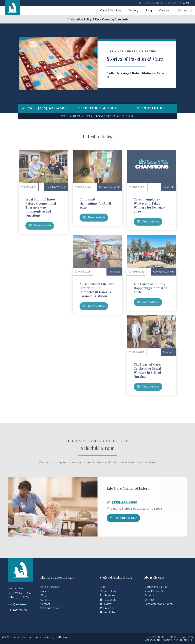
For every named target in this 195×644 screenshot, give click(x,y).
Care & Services (111, 11)
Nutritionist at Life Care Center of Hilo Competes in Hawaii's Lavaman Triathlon (97, 290)
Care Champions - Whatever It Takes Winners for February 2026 (150, 205)
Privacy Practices (181, 637)
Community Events (110, 187)
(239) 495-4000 (125, 513)
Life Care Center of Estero (110, 116)
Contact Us (185, 11)
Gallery (134, 11)
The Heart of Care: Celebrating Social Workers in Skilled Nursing (147, 370)
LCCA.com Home (151, 3)
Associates (114, 272)
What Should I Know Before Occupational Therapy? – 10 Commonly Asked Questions (41, 207)
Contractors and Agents (159, 604)
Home (62, 116)
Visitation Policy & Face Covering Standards (97, 19)
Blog (149, 11)
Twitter (106, 604)
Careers (164, 11)
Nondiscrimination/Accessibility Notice (167, 640)
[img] (23, 108)
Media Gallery (108, 591)
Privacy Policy (155, 637)
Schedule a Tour (97, 108)
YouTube (108, 612)
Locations (75, 116)
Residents (169, 187)
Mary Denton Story (156, 591)
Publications (107, 595)
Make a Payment (180, 3)
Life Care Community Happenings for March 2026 (151, 288)
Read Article (40, 225)
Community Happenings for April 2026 (95, 203)
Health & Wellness (56, 187)
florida (88, 116)
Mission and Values (156, 587)
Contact (45, 604)
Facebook (108, 600)
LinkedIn (107, 608)
